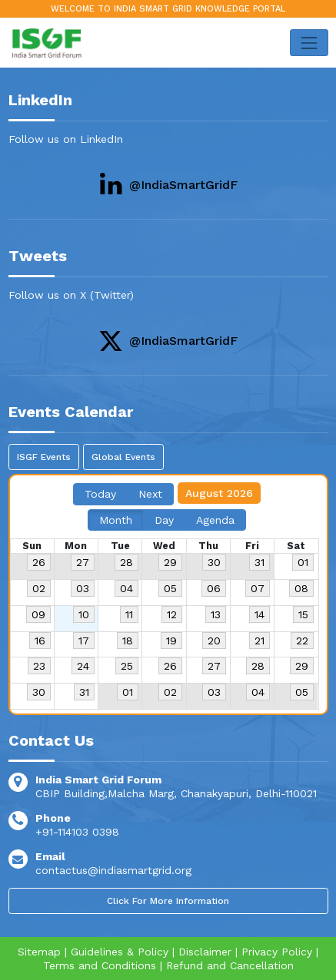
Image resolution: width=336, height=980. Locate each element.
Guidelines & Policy (120, 952)
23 (39, 666)
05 (170, 588)
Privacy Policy (277, 952)
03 (83, 588)
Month (116, 520)
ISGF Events (44, 457)
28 (126, 562)
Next (150, 494)
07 (258, 588)
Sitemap (39, 952)
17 (84, 641)
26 (39, 562)
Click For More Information (168, 901)
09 (38, 614)
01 (303, 562)
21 (259, 641)
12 (172, 614)
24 (83, 666)
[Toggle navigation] (309, 43)
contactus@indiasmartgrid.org (113, 870)
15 (303, 614)
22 (302, 641)
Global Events (123, 457)
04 (126, 588)
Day (164, 520)
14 (259, 614)
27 (83, 562)
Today (100, 494)
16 (40, 641)
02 (39, 588)
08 (301, 588)
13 (216, 614)
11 (129, 614)
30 (214, 562)
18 (128, 641)
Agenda (215, 520)
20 (214, 641)
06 (214, 588)
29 (170, 562)
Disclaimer (205, 952)
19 (171, 641)
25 (127, 666)
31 (259, 562)
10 (84, 614)
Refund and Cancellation (230, 965)
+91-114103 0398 (77, 832)
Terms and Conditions (100, 965)
